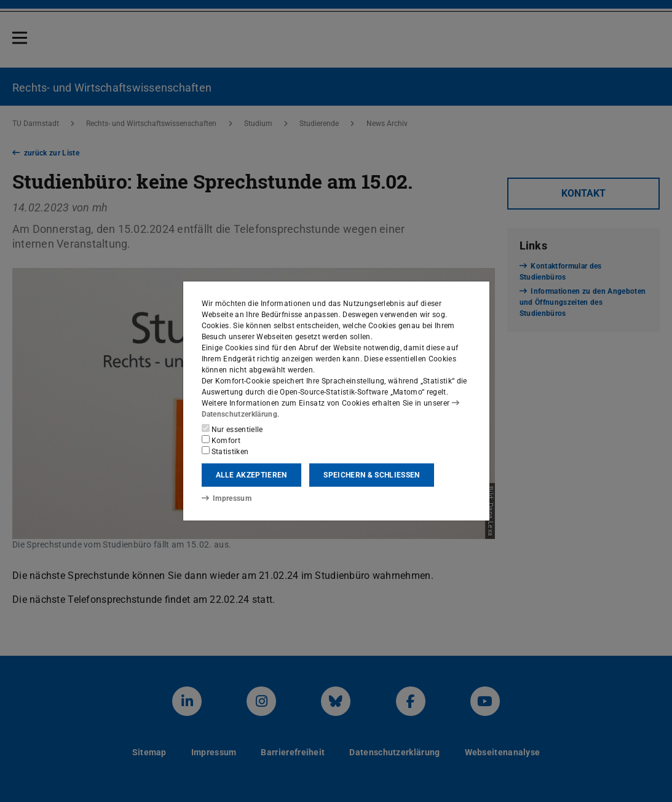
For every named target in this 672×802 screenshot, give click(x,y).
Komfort (221, 440)
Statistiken (225, 451)
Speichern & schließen (371, 475)
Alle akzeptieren (251, 475)
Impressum (227, 498)
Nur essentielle (232, 429)
